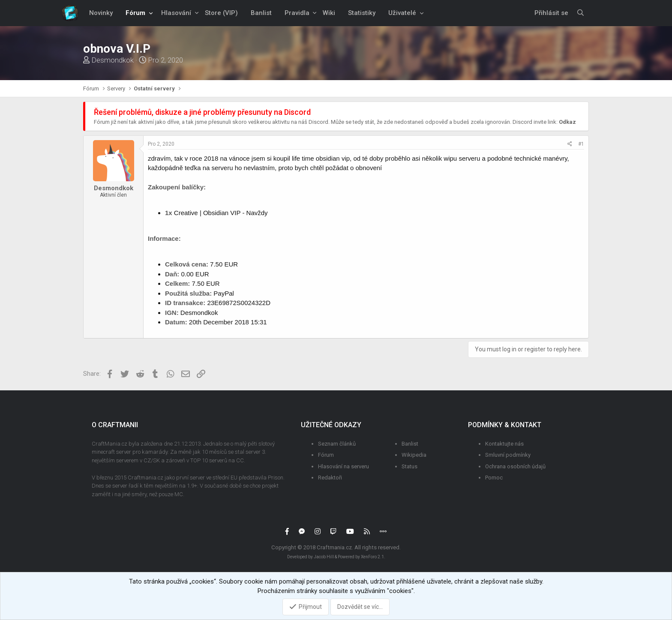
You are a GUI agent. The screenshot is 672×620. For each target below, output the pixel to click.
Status (409, 466)
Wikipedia (414, 455)
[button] (151, 13)
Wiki (329, 13)
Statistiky (362, 13)
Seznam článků (337, 444)
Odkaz (567, 122)
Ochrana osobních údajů (515, 466)
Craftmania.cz (334, 547)
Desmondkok (112, 60)
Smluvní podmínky (508, 455)
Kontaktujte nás (504, 444)
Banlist (261, 13)
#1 (581, 144)
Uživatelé (402, 13)
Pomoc (494, 478)
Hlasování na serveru (343, 466)
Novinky (101, 13)
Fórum (135, 13)
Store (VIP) (221, 13)
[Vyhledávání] (581, 13)
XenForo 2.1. (373, 557)
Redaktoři (330, 478)
